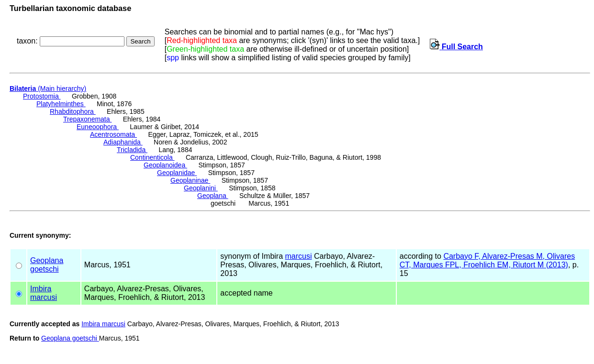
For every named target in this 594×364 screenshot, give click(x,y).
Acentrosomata (113, 134)
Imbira (41, 289)
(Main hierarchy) (48, 88)
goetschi (45, 269)
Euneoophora (98, 127)
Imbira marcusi (103, 324)
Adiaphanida (123, 142)
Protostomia (42, 96)
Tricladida (132, 150)
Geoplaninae (190, 180)
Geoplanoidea (165, 165)
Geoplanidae (177, 173)
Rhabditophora (73, 111)
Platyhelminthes (61, 104)
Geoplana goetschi (70, 338)
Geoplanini (201, 188)
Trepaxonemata (87, 119)
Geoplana (213, 196)
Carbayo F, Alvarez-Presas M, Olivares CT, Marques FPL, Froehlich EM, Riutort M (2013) (487, 260)
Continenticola (152, 157)
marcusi (299, 256)
